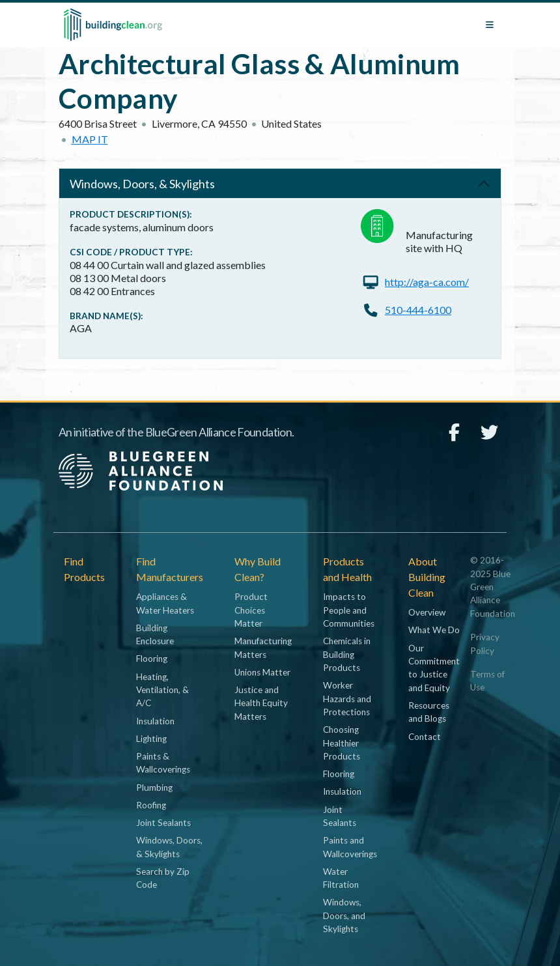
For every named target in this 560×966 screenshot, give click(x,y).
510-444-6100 (418, 310)
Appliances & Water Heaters (165, 603)
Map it (90, 139)
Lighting (151, 739)
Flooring (152, 659)
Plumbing (154, 788)
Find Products (84, 569)
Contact (425, 737)
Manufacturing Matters (263, 647)
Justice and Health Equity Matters (261, 703)
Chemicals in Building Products (347, 654)
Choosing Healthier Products (342, 743)
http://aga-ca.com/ (427, 282)
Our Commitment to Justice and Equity (434, 668)
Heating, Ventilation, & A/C (162, 690)
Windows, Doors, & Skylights (142, 184)
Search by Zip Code (163, 878)
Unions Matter (262, 672)
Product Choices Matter (251, 610)
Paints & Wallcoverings (163, 763)
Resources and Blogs (429, 712)
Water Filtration (341, 878)
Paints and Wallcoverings (350, 847)
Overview (427, 612)
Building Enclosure (155, 634)
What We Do (434, 630)
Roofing (151, 805)
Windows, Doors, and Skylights (344, 916)
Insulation (155, 721)
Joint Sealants (163, 823)
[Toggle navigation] (490, 25)
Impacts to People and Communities (349, 610)
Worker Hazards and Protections (347, 699)
